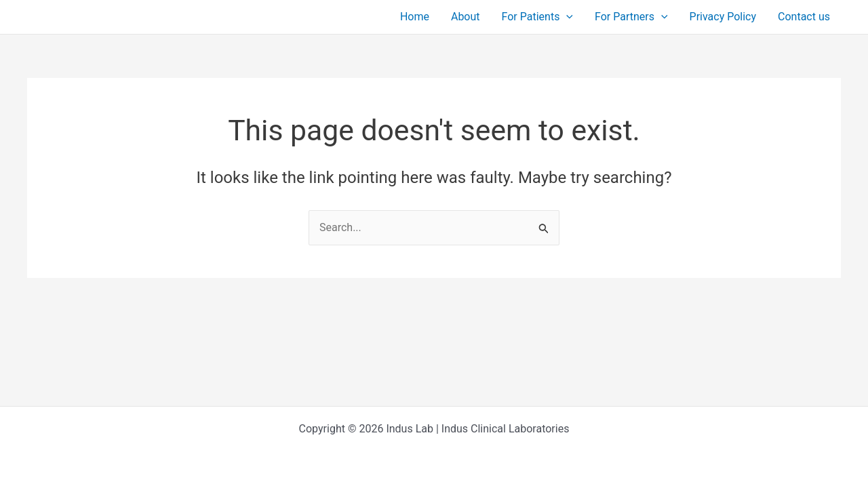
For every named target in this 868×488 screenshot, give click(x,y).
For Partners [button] (631, 17)
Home (415, 17)
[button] (566, 17)
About (466, 17)
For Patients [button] (537, 17)
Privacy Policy (723, 17)
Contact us (804, 17)
